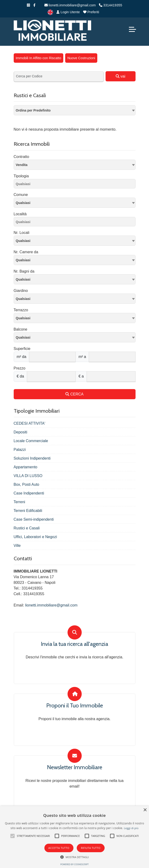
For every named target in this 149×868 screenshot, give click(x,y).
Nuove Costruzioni (81, 58)
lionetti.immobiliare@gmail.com (70, 5)
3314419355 (111, 5)
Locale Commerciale (31, 441)
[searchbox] (76, 185)
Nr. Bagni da (24, 271)
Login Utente (68, 12)
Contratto (21, 157)
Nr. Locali (22, 233)
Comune (21, 195)
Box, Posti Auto (27, 484)
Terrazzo (21, 310)
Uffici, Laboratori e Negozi (35, 537)
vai (121, 76)
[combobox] (75, 110)
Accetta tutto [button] (59, 848)
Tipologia (21, 176)
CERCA (74, 394)
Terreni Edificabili (28, 511)
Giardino (21, 291)
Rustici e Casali (27, 528)
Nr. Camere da (26, 252)
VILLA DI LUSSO (28, 476)
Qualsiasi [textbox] (23, 203)
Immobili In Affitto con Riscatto (39, 58)
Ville (17, 546)
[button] (13, 836)
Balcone (21, 329)
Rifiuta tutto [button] (91, 848)
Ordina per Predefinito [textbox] (33, 110)
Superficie (22, 349)
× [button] (145, 810)
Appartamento (26, 467)
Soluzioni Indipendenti (32, 458)
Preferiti (91, 12)
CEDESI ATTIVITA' (30, 423)
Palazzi (20, 450)
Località (20, 214)
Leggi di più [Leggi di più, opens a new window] (131, 828)
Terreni (19, 502)
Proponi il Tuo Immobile (75, 706)
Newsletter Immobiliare (75, 767)
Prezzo (20, 368)
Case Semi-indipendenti (34, 519)
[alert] (74, 837)
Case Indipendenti (29, 493)
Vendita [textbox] (22, 165)
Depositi (21, 432)
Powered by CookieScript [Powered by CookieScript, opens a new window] (74, 864)
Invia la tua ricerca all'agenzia (74, 644)
